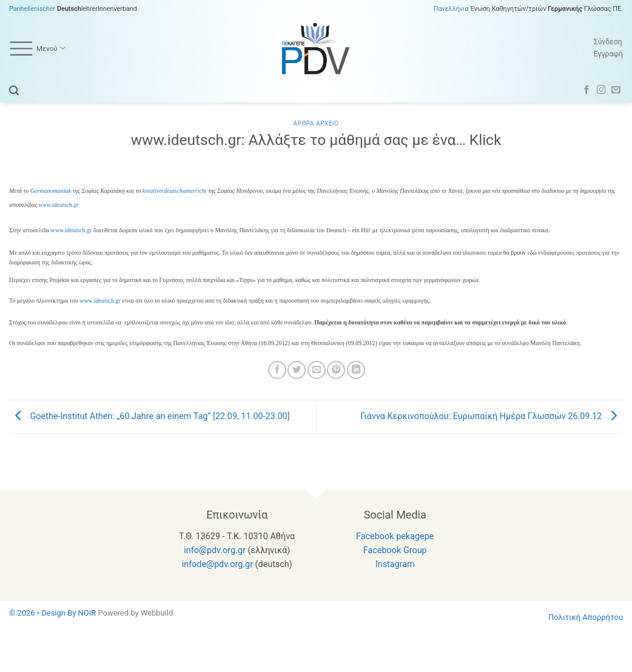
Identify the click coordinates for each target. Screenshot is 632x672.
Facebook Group (395, 550)
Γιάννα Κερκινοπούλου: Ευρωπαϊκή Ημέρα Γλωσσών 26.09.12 (492, 416)
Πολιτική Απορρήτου (586, 617)
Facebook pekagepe (395, 536)
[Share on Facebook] (277, 370)
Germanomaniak (51, 191)
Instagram (395, 564)
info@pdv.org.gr (215, 550)
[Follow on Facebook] (587, 90)
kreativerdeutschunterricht (175, 191)
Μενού (37, 49)
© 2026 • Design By (44, 613)
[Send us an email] (616, 90)
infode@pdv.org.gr (217, 564)
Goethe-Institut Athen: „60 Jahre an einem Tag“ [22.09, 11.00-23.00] (150, 416)
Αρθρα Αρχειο (316, 123)
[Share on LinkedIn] (356, 370)
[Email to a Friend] (317, 370)
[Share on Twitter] (297, 370)
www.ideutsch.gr (59, 205)
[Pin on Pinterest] (336, 370)
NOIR (87, 613)
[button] (14, 91)
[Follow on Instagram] (601, 90)
